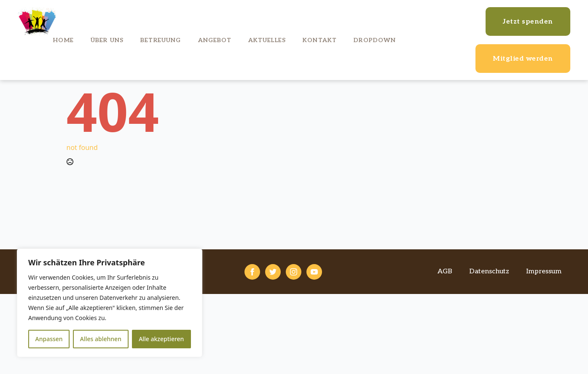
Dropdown (375, 40)
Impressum (544, 271)
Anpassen (49, 339)
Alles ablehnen (101, 339)
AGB (445, 271)
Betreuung (161, 40)
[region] (110, 303)
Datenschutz (489, 271)
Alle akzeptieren (161, 339)
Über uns (107, 40)
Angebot (215, 40)
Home (63, 40)
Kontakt (320, 40)
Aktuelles (267, 40)
